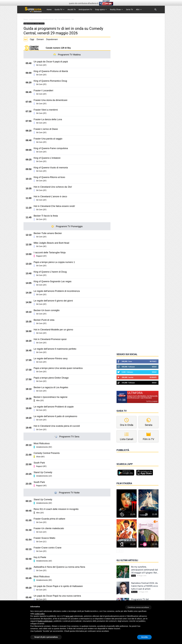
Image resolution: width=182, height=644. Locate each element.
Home (26, 19)
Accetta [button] (144, 637)
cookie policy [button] (39, 614)
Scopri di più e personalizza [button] (46, 637)
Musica (134, 592)
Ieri (26, 39)
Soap (133, 576)
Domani (40, 39)
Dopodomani (52, 39)
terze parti (70, 616)
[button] (138, 606)
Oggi (32, 39)
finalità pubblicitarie (45, 621)
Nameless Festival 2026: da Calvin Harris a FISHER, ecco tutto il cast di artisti (145, 586)
